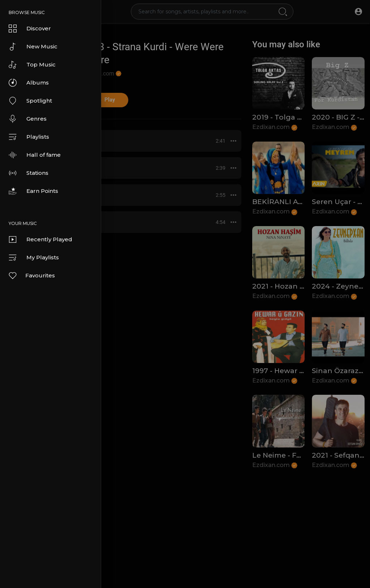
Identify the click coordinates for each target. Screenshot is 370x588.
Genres (28, 119)
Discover (30, 29)
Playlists (29, 137)
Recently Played (40, 239)
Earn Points (33, 191)
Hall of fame (35, 155)
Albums (29, 83)
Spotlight (30, 101)
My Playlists (34, 258)
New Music (33, 47)
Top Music (32, 65)
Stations (29, 173)
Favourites (31, 276)
